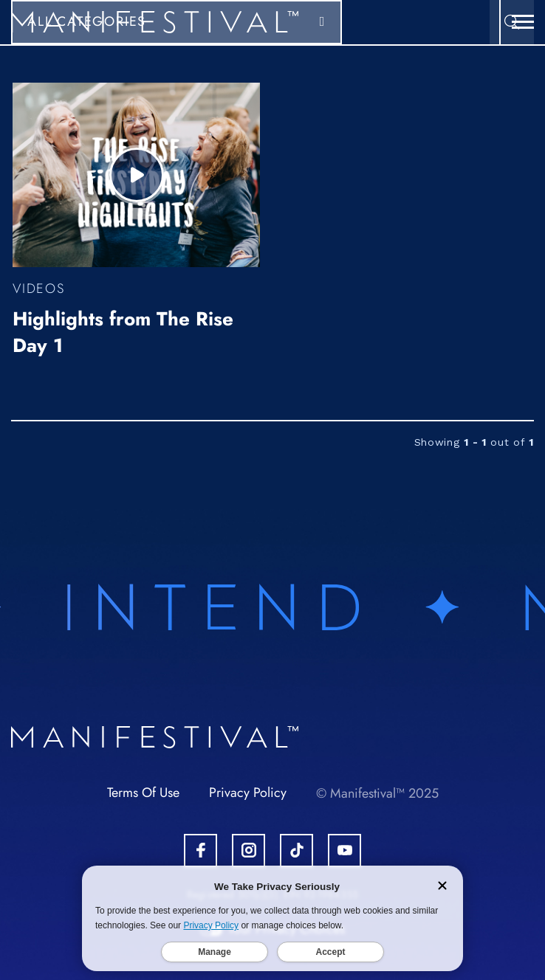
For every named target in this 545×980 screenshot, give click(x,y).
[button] (523, 22)
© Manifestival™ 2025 (377, 793)
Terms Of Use (143, 793)
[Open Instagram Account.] (248, 850)
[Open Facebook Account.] (200, 850)
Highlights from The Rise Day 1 (123, 332)
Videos (39, 289)
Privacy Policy (248, 793)
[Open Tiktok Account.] (297, 850)
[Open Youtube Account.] (345, 850)
